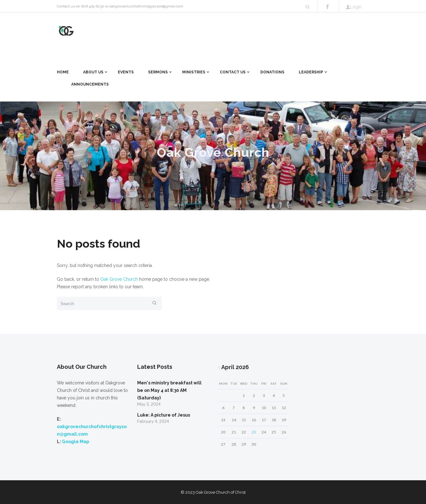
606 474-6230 (93, 6)
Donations (272, 72)
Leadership (311, 72)
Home (63, 72)
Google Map (75, 442)
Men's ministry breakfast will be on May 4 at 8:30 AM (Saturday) (169, 390)
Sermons (158, 72)
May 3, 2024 (149, 404)
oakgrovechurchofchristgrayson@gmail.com (146, 6)
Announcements (90, 84)
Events (126, 72)
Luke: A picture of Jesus (164, 415)
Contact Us (233, 72)
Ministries (194, 72)
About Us (93, 72)
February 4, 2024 (153, 421)
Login (356, 7)
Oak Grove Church (119, 279)
